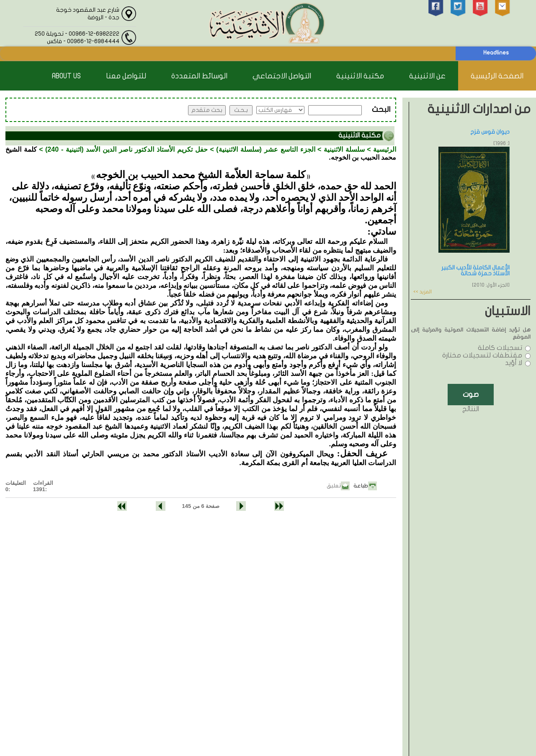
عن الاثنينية (427, 76)
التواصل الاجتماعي (282, 76)
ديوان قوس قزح (490, 132)
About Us (66, 76)
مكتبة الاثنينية (360, 76)
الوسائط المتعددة (199, 76)
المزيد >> (423, 292)
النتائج (471, 409)
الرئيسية (385, 149)
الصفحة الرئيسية (497, 76)
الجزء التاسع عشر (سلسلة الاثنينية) (265, 149)
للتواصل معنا (126, 76)
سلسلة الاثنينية (344, 149)
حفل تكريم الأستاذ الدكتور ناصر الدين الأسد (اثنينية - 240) (126, 149)
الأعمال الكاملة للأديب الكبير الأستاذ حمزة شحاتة (475, 271)
